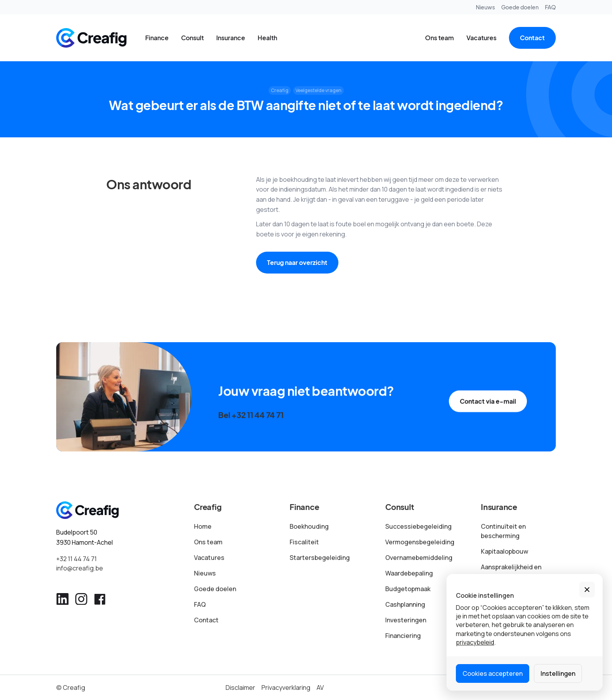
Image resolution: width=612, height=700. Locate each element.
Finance (157, 38)
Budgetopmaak (408, 589)
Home (203, 526)
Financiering (403, 636)
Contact (532, 38)
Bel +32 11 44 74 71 (251, 418)
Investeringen (406, 620)
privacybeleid (475, 642)
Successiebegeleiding (418, 526)
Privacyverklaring (286, 688)
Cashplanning (405, 604)
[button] (587, 590)
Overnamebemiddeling (419, 558)
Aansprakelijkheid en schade (511, 572)
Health (267, 38)
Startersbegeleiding (320, 558)
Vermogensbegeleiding (420, 542)
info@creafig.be (80, 568)
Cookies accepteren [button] (493, 673)
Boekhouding (309, 526)
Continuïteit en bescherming (503, 531)
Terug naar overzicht (297, 262)
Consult (192, 38)
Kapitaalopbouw (504, 551)
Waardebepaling (409, 573)
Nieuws (485, 7)
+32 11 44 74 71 (76, 559)
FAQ (550, 7)
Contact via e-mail (488, 407)
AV (320, 688)
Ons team (439, 38)
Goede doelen (520, 7)
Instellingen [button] (558, 673)
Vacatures (481, 38)
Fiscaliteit (304, 542)
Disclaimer (240, 688)
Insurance (231, 38)
